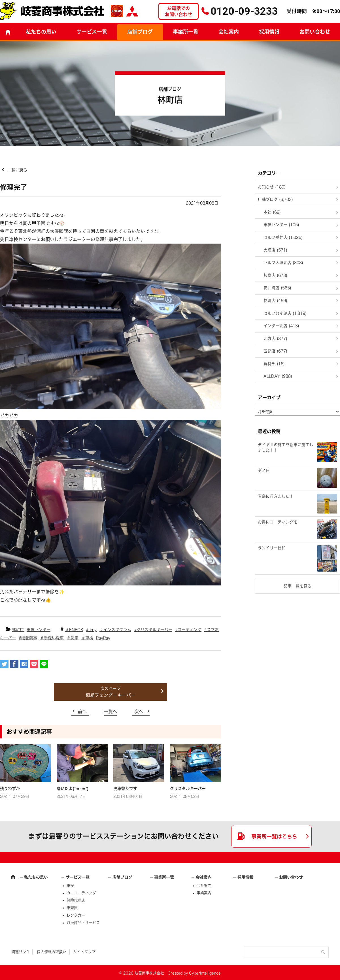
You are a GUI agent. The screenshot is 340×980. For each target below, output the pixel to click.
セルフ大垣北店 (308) (283, 263)
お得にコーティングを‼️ (279, 522)
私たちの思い (41, 32)
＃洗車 (73, 638)
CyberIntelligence (205, 973)
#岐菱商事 (28, 638)
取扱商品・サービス (83, 923)
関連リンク (21, 952)
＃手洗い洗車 (52, 638)
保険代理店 (76, 900)
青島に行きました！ (276, 496)
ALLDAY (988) (278, 376)
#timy (91, 630)
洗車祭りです (125, 789)
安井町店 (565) (277, 288)
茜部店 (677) (275, 351)
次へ (139, 711)
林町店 (18, 630)
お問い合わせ (291, 877)
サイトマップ (84, 952)
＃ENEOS (74, 630)
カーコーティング (81, 893)
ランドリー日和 (272, 548)
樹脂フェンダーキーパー (110, 695)
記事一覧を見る (297, 586)
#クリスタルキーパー (153, 630)
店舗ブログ (140, 32)
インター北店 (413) (281, 326)
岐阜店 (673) (275, 275)
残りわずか (10, 789)
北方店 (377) (275, 338)
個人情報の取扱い (52, 952)
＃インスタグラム (115, 630)
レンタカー (76, 915)
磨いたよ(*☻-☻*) (73, 789)
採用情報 (269, 32)
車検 (70, 886)
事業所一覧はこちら (274, 836)
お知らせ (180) (272, 187)
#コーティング (188, 630)
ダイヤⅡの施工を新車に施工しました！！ (286, 448)
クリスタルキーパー (188, 789)
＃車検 (87, 638)
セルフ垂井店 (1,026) (283, 237)
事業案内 (204, 893)
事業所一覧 (186, 32)
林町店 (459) (275, 301)
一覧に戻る (17, 170)
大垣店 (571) (275, 250)
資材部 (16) (274, 364)
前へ (82, 711)
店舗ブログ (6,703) (275, 199)
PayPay (103, 638)
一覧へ (110, 711)
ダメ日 (264, 470)
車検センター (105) (281, 225)
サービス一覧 (78, 877)
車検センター (39, 630)
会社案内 (229, 32)
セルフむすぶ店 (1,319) (285, 313)
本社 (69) (272, 212)
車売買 (72, 908)
